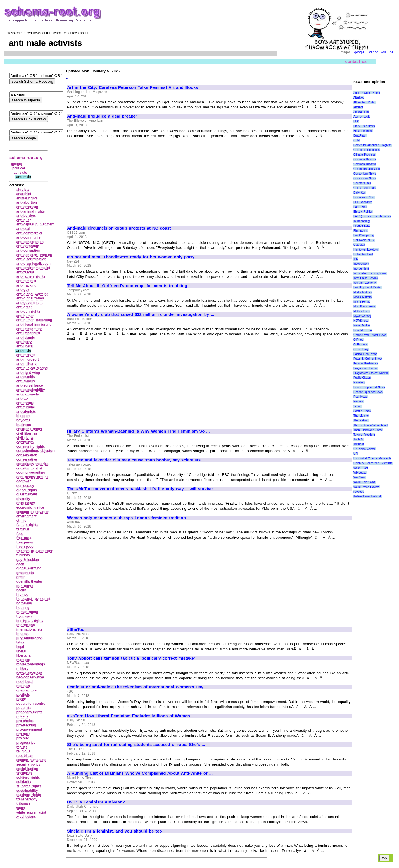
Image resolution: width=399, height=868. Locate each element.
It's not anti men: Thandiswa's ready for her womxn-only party (131, 257)
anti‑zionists (26, 412)
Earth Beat (360, 207)
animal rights (27, 198)
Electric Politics (363, 212)
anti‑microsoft (28, 359)
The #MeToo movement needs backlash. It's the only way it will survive (140, 489)
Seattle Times (362, 411)
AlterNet (358, 98)
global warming (29, 568)
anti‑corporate (28, 246)
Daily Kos (360, 193)
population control (31, 704)
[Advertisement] (114, 180)
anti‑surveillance (30, 385)
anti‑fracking (27, 285)
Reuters (358, 401)
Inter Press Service (366, 278)
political (19, 168)
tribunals (24, 803)
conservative (27, 459)
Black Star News (364, 126)
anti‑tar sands (28, 394)
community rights (31, 447)
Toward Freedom (364, 435)
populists (24, 708)
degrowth (24, 481)
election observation (33, 512)
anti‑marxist (26, 355)
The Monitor (361, 416)
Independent (361, 264)
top (384, 858)
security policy (28, 764)
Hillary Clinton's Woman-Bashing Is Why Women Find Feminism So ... (138, 431)
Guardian (359, 245)
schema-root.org (26, 157)
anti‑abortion (27, 202)
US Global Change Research (372, 458)
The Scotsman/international (371, 425)
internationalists (29, 629)
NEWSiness (361, 321)
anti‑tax (22, 399)
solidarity (24, 782)
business (24, 425)
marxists (23, 660)
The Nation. (361, 420)
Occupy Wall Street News (370, 335)
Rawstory (359, 382)
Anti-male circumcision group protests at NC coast (119, 228)
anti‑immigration (30, 329)
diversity (23, 499)
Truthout (359, 444)
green (21, 577)
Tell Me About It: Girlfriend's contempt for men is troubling (127, 286)
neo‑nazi (23, 686)
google (359, 52)
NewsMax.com (363, 330)
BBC (356, 121)
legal (20, 647)
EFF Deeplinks (363, 202)
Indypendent (361, 269)
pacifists (23, 695)
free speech (26, 547)
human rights (27, 612)
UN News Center (364, 449)
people (16, 164)
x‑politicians (26, 817)
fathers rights (27, 525)
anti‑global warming (33, 294)
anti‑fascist (25, 272)
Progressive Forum (365, 368)
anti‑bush (24, 220)
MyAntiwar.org (362, 316)
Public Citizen (362, 378)
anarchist (24, 194)
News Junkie (362, 325)
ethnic (21, 521)
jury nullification (30, 638)
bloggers (24, 416)
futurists (23, 555)
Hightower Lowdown (366, 250)
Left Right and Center (367, 288)
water (21, 808)
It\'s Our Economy (365, 283)
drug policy (26, 503)
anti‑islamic (26, 338)
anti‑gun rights (28, 311)
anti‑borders (26, 216)
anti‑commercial (29, 233)
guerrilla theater (29, 581)
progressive (26, 743)
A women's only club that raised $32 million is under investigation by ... (141, 314)
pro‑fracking (26, 725)
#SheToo (76, 629)
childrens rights (29, 429)
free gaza (24, 538)
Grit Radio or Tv (364, 240)
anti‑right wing (28, 373)
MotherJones (362, 311)
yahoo (374, 52)
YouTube (387, 52)
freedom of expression (35, 551)
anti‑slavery (26, 381)
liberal (21, 651)
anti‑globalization (30, 298)
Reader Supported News (369, 387)
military (22, 669)
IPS (356, 259)
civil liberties (27, 433)
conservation (27, 455)
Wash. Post (361, 468)
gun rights (25, 586)
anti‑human (26, 316)
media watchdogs (31, 664)
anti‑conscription (30, 242)
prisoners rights (29, 712)
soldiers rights (28, 778)
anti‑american (27, 207)
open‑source (27, 690)
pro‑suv (23, 738)
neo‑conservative (30, 677)
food (20, 534)
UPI (356, 454)
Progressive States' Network (371, 373)
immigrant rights (30, 621)
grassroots (25, 573)
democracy (25, 486)
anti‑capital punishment (35, 224)
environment (27, 516)
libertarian (25, 655)
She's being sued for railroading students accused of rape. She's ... (136, 745)
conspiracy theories (33, 464)
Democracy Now (364, 197)
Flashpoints (361, 231)
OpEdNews (361, 344)
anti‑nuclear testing (32, 368)
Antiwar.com (361, 112)
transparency (27, 799)
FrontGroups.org (364, 235)
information (26, 625)
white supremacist (31, 812)
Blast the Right (363, 131)
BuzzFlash (360, 136)
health (21, 590)
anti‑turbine (26, 407)
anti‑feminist (26, 281)
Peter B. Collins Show (368, 359)
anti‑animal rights (31, 211)
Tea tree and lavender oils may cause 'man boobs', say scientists (134, 460)
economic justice (30, 507)
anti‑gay (23, 290)
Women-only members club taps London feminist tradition (126, 518)
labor (21, 642)
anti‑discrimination (31, 259)
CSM (357, 140)
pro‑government (29, 729)
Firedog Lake (362, 226)
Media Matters (363, 292)
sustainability (27, 791)
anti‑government (30, 303)
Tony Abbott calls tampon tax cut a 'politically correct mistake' (131, 658)
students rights (29, 786)
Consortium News (365, 174)
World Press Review (366, 487)
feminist (23, 529)
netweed (359, 492)
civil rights (25, 438)
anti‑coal (23, 229)
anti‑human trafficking (34, 320)
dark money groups (33, 477)
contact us (356, 61)
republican (25, 756)
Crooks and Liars (364, 188)
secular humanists (31, 760)
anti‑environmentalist (33, 268)
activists (20, 173)
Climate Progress (364, 155)
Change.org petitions (367, 150)
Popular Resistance (366, 363)
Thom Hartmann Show (368, 430)
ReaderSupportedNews (368, 392)
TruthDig (359, 439)
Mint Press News (364, 307)
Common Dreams (365, 159)
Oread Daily (361, 349)
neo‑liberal (25, 682)
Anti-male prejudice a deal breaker (102, 116)
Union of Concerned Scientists (373, 463)
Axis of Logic (362, 117)
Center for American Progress (373, 145)
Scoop (357, 406)
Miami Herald (362, 302)
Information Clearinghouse (370, 273)
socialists (24, 773)
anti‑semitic (26, 377)
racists (22, 747)
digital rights (27, 490)
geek (20, 564)
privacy (22, 716)
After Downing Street (367, 93)
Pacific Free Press (365, 354)
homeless (24, 603)
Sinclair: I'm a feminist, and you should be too (115, 831)
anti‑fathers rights (31, 276)
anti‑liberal (25, 346)
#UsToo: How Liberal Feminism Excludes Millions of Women (129, 716)
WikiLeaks (360, 473)
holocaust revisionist (34, 599)
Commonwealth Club (367, 169)
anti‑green (25, 307)
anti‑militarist (27, 364)
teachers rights (29, 795)
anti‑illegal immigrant (34, 325)
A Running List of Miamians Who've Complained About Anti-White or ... (140, 773)
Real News (360, 397)
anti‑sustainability (31, 390)
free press (25, 542)
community (25, 442)
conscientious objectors (36, 451)
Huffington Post (363, 254)
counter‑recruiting (31, 473)
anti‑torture (25, 403)
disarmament (27, 494)
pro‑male (24, 734)
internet (23, 634)
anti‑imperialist (28, 333)
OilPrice (358, 340)
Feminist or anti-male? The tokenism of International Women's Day (135, 687)
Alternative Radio (364, 102)
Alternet (358, 107)
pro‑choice (25, 721)
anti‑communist (29, 237)
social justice (27, 769)
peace (21, 699)
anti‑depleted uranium (34, 255)
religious (23, 751)
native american (29, 673)
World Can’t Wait (364, 482)
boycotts (23, 420)
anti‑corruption (28, 251)
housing (23, 608)
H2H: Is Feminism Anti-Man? (96, 802)
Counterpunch (362, 183)
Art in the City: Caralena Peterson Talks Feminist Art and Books (133, 87)
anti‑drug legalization (34, 264)
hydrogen (24, 616)
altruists (23, 190)
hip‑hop (23, 595)
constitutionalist (29, 468)
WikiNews (360, 477)
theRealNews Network (368, 496)
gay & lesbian (28, 560)
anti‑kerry (24, 342)
